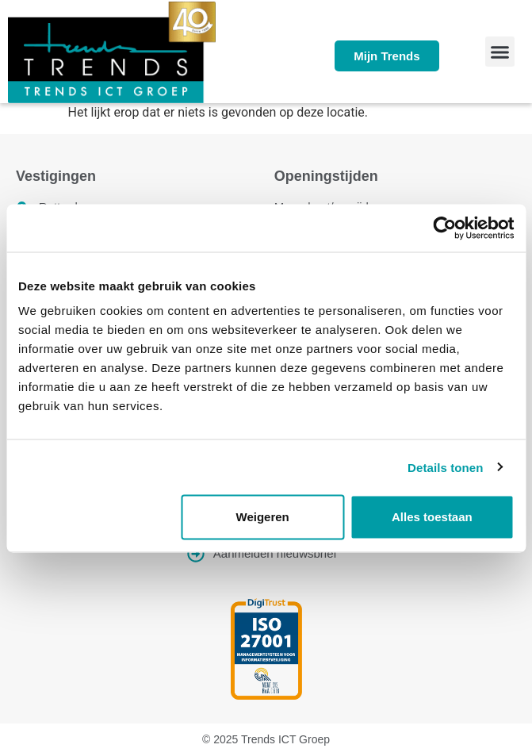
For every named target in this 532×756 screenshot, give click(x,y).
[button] (500, 52)
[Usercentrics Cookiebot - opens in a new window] (444, 228)
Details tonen (445, 467)
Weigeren (263, 517)
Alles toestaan (432, 517)
